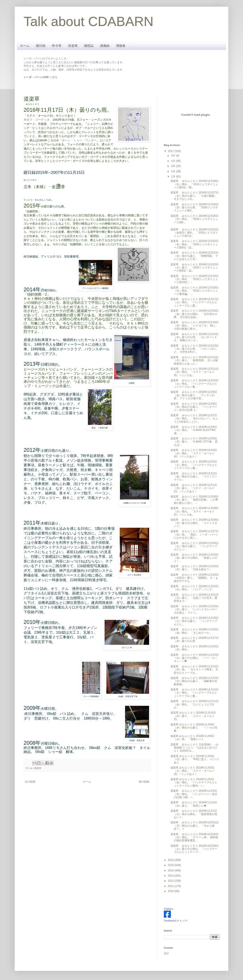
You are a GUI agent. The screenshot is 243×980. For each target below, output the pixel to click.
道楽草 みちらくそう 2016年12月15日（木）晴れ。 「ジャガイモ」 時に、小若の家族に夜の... (194, 326)
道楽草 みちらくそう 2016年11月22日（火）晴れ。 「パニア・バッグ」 (194, 588)
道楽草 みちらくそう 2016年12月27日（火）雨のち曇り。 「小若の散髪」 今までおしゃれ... (194, 196)
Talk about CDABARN (89, 21)
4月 (174, 161)
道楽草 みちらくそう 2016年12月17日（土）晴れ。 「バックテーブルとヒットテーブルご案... (194, 302)
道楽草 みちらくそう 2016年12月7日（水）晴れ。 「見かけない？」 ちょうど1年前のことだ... (194, 419)
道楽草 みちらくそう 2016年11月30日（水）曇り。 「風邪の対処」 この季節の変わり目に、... (194, 500)
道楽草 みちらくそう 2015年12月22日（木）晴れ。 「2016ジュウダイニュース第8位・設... (194, 244)
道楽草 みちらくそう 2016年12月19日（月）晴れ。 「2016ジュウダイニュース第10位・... (194, 279)
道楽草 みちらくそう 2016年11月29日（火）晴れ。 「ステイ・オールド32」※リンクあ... (194, 511)
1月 (174, 177)
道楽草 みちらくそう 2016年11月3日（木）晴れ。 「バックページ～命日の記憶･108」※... (194, 794)
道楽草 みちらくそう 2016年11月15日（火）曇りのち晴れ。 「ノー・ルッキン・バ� (194, 658)
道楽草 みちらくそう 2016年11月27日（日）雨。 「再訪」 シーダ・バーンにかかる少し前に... (194, 535)
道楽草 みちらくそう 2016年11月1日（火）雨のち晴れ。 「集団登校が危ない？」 (194, 814)
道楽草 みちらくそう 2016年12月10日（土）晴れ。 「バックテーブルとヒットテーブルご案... (194, 384)
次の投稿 (30, 782)
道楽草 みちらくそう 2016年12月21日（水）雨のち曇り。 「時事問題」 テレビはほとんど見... (194, 256)
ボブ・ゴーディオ (38, 120)
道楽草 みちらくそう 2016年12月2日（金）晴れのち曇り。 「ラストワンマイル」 (194, 477)
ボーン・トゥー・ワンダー (79, 140)
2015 (171, 865)
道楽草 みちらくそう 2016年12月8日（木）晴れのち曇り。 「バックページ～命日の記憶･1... (194, 407)
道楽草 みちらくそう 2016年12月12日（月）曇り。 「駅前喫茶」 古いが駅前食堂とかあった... (194, 360)
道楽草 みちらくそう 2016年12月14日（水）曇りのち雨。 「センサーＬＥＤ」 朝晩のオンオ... (194, 337)
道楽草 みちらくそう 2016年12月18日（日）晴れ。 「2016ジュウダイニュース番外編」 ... (194, 291)
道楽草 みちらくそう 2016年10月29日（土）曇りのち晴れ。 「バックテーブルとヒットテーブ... (194, 849)
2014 (171, 870)
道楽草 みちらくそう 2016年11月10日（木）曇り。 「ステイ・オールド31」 (193, 716)
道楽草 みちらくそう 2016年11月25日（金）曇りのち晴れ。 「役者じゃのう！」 (194, 558)
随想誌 (89, 46)
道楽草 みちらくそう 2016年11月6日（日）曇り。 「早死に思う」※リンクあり (195, 759)
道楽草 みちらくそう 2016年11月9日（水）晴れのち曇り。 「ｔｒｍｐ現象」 (194, 728)
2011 (171, 886)
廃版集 (121, 46)
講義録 (105, 46)
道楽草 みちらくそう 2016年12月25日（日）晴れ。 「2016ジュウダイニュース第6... (194, 219)
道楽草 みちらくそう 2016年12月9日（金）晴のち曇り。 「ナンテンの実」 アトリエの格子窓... (194, 395)
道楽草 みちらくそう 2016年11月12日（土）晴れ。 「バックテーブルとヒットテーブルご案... (194, 693)
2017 (171, 151)
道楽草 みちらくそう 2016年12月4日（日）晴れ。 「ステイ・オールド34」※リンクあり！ (194, 453)
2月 (174, 171)
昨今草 (57, 46)
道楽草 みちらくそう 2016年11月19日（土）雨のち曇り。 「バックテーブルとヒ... (194, 621)
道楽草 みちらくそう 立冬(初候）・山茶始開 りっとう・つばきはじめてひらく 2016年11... (194, 748)
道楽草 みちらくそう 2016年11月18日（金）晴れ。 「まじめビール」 (194, 631)
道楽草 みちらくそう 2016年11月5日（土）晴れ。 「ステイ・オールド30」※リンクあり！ (192, 771)
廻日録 (41, 46)
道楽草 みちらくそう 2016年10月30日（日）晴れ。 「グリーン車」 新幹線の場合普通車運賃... (194, 837)
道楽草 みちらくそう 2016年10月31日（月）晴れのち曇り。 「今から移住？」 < (194, 826)
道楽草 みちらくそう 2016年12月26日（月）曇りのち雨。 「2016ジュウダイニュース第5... (194, 208)
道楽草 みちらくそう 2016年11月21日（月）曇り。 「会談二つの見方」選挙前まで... (194, 598)
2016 (171, 860)
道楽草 (38, 768)
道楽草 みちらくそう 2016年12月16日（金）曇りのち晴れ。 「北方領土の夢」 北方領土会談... (194, 314)
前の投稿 (144, 782)
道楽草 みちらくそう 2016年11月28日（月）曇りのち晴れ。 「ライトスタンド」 (194, 523)
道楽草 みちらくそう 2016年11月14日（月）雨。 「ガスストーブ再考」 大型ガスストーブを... (194, 670)
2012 (171, 881)
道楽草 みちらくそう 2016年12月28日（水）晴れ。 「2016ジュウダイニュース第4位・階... (194, 184)
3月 (174, 166)
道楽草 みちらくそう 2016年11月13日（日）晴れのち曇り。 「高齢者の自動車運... (194, 681)
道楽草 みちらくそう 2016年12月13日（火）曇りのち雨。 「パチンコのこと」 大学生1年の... (194, 349)
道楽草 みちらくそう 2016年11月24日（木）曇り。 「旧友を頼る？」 (194, 568)
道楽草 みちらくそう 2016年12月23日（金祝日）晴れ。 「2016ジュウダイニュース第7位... (194, 233)
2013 (171, 876)
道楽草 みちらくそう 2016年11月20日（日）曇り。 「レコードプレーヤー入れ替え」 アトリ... (194, 610)
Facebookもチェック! (176, 921)
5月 (174, 156)
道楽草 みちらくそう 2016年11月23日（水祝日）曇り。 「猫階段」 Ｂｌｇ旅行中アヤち (194, 578)
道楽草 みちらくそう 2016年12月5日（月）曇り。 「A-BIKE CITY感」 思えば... (194, 442)
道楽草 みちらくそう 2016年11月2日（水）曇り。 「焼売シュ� (194, 804)
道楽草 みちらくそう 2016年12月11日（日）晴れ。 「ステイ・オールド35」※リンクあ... (194, 372)
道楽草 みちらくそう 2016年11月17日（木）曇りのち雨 (194, 639)
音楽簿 (73, 46)
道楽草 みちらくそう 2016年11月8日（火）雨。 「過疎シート (192, 738)
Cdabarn (168, 909)
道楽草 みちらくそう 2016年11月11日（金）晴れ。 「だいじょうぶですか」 (194, 704)
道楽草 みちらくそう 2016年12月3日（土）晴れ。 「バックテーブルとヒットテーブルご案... (194, 465)
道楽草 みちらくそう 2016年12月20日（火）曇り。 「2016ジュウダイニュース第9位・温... (194, 268)
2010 (171, 891)
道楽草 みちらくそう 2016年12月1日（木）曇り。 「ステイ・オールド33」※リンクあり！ (194, 488)
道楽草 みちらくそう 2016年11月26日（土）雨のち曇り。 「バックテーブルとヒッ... (194, 546)
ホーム (25, 46)
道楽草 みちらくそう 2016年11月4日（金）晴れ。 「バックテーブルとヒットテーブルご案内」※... (194, 782)
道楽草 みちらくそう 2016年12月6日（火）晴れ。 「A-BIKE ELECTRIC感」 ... (194, 430)
